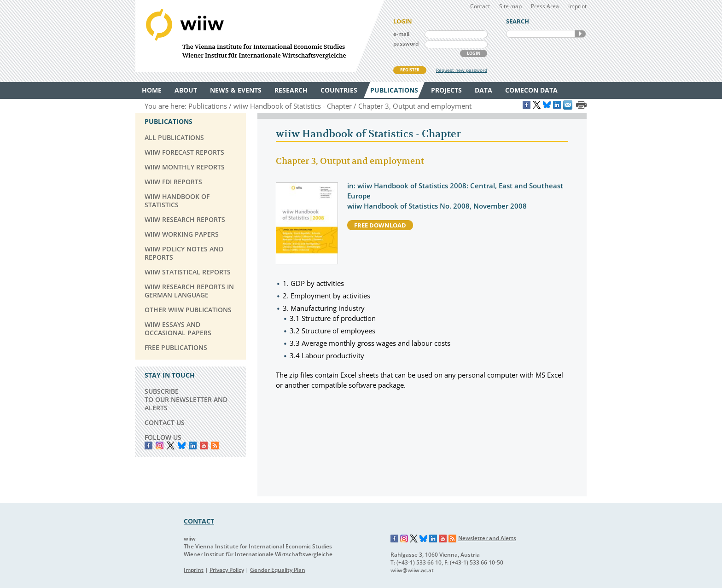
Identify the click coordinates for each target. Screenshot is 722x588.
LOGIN (474, 53)
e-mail (401, 34)
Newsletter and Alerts (487, 538)
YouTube (204, 445)
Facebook (148, 445)
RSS (215, 445)
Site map (510, 6)
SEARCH (580, 34)
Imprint (577, 6)
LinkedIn (193, 445)
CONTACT (199, 521)
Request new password (462, 70)
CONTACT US (165, 422)
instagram (160, 445)
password (406, 44)
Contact (480, 6)
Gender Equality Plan (278, 570)
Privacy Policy (227, 570)
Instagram (404, 539)
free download (380, 225)
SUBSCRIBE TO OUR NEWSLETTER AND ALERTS (186, 399)
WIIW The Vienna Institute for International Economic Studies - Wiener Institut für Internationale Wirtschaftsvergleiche (260, 36)
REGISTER (410, 70)
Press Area (545, 6)
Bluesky (182, 445)
